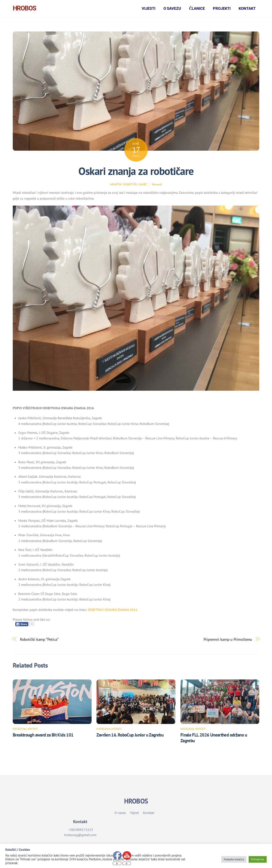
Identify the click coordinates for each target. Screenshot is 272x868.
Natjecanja (20, 730)
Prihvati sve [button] (258, 859)
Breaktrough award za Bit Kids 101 (43, 736)
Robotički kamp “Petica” (39, 641)
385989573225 (82, 831)
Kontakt (247, 8)
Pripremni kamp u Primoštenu (228, 641)
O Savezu (172, 8)
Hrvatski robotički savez (129, 185)
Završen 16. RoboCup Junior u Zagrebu (130, 736)
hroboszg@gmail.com (80, 836)
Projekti (222, 8)
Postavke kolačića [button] (234, 859)
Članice (197, 8)
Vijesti (149, 8)
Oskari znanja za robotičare (136, 172)
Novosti (157, 185)
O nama (120, 814)
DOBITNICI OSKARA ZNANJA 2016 (113, 611)
